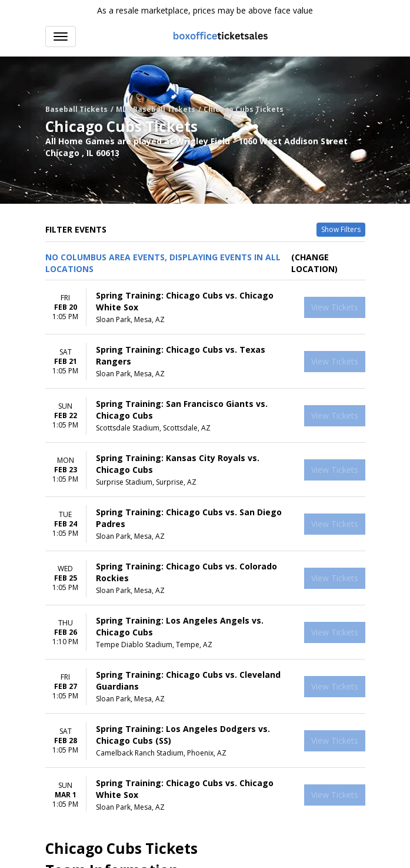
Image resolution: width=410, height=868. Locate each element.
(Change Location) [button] (314, 263)
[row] (205, 307)
